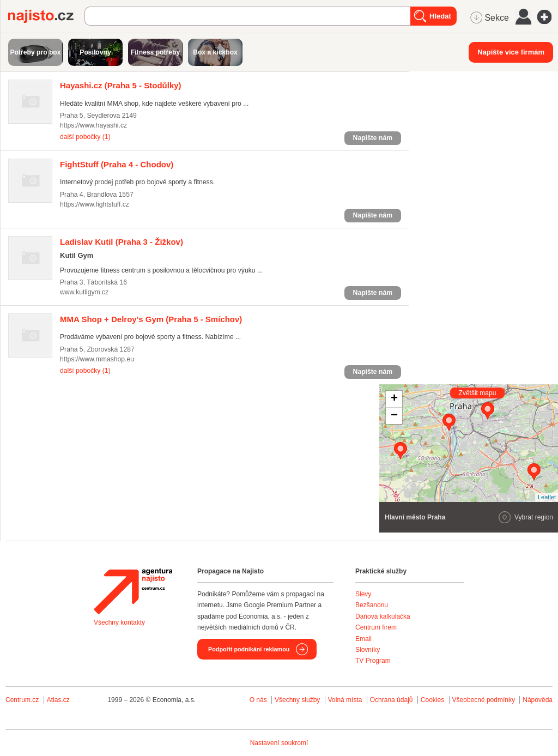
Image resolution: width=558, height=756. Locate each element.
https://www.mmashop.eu (97, 359)
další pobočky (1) (85, 137)
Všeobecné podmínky (484, 700)
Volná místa (345, 700)
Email (363, 639)
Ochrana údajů (392, 700)
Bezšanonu (372, 605)
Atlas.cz (58, 700)
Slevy (363, 594)
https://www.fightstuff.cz (95, 204)
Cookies (432, 700)
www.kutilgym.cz (84, 292)
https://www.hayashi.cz (93, 125)
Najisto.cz (46, 16)
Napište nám (373, 138)
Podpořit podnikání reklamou (249, 649)
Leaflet (547, 497)
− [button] (394, 416)
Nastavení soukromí (279, 743)
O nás (258, 700)
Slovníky (368, 650)
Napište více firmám (511, 52)
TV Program (373, 661)
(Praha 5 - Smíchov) (151, 319)
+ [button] (394, 399)
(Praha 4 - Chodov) (117, 164)
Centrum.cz (22, 700)
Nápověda (538, 700)
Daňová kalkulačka (383, 616)
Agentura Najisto (133, 591)
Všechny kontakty (119, 622)
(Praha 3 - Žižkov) (122, 242)
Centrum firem (376, 627)
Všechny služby (298, 700)
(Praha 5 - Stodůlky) (121, 85)
